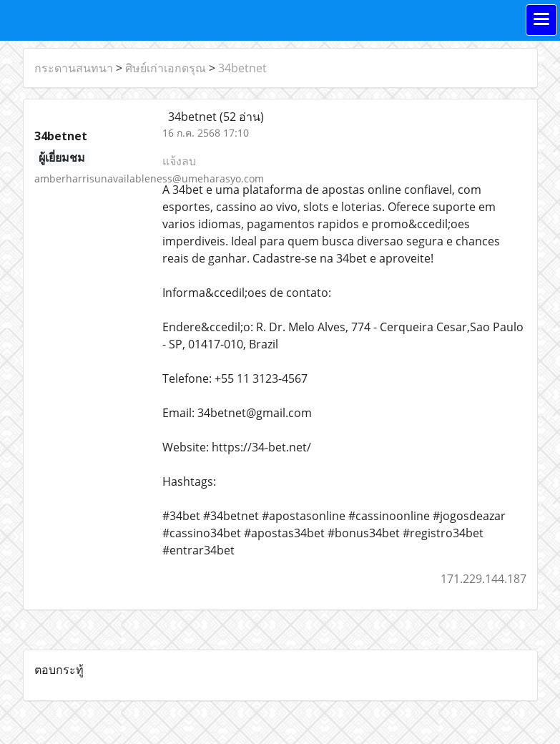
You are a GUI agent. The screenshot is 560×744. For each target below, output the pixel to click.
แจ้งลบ (179, 161)
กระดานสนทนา (74, 68)
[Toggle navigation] (541, 20)
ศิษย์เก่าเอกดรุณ (166, 68)
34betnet (242, 68)
